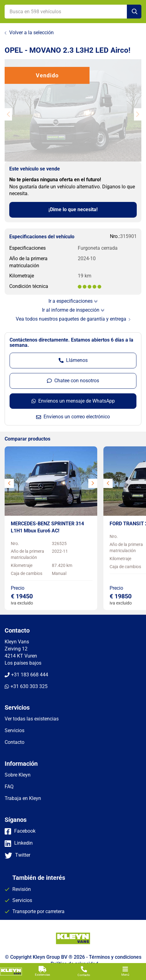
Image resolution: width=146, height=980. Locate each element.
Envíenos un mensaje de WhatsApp (73, 401)
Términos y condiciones (115, 957)
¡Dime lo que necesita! (73, 209)
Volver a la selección (31, 33)
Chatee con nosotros (73, 381)
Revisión (22, 889)
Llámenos (73, 360)
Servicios (22, 900)
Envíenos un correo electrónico (73, 417)
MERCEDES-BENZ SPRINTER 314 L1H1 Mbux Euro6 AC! (47, 527)
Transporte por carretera (38, 911)
